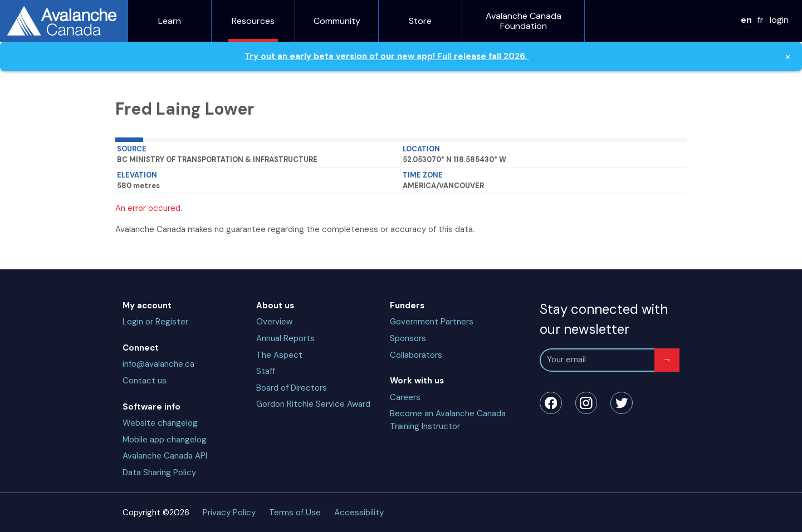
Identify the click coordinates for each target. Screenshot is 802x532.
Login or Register (155, 322)
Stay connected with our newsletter (604, 319)
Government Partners (432, 322)
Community (337, 21)
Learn (170, 21)
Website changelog (160, 423)
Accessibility (359, 513)
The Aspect (279, 355)
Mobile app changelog (165, 440)
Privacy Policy (229, 513)
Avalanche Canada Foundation (524, 21)
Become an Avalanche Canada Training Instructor (448, 420)
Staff (266, 371)
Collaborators (416, 355)
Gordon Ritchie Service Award (313, 404)
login (779, 20)
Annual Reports (285, 338)
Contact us (145, 381)
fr (761, 20)
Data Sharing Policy (159, 472)
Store (420, 21)
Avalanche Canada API (165, 456)
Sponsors (408, 338)
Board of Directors (292, 388)
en (746, 20)
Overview (274, 322)
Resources (253, 21)
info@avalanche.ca (158, 364)
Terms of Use (295, 513)
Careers (405, 397)
